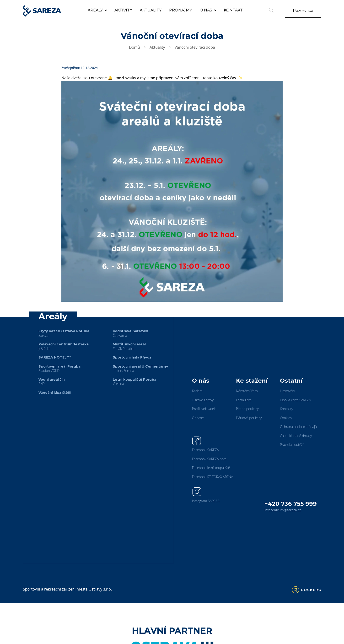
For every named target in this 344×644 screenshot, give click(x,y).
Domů (134, 47)
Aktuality (151, 10)
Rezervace (303, 11)
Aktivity (123, 10)
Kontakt (233, 10)
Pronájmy (180, 10)
